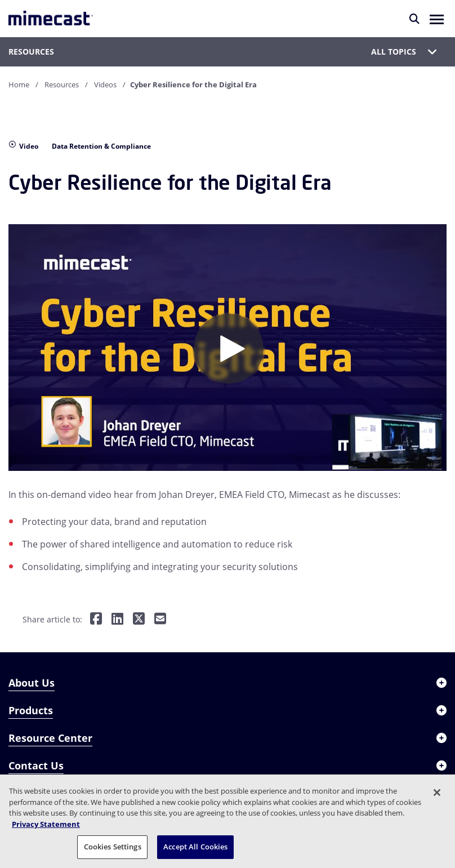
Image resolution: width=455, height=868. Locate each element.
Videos (105, 84)
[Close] (437, 793)
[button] (437, 19)
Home (19, 84)
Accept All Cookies (195, 847)
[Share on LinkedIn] (117, 619)
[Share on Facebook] (96, 619)
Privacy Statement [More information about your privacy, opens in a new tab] (46, 824)
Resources (62, 84)
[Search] (414, 19)
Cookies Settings (113, 847)
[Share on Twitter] (139, 619)
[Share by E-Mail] (160, 619)
